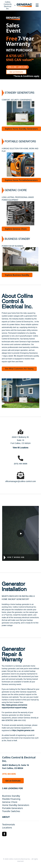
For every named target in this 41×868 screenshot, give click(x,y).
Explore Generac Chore (16, 229)
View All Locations (20, 448)
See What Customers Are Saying (19, 369)
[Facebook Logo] (4, 834)
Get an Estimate (16, 72)
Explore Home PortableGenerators (21, 180)
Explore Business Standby (17, 275)
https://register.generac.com (23, 730)
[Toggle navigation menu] (37, 5)
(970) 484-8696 (21, 464)
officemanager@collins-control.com (20, 481)
